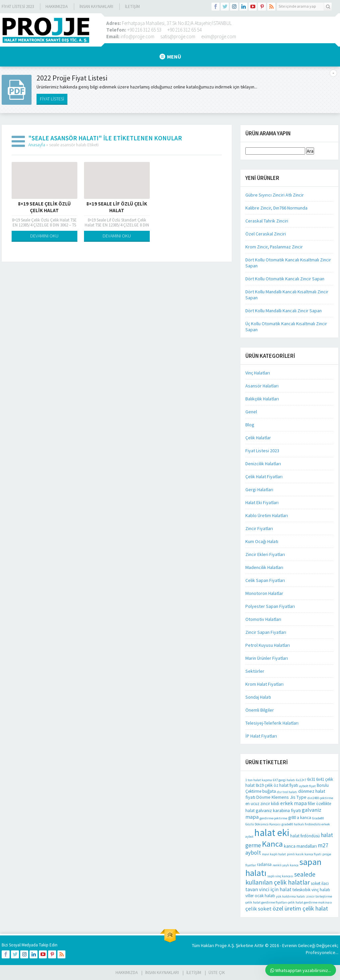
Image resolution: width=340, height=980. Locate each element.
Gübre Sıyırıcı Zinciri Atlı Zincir (275, 195)
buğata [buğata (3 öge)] (269, 791)
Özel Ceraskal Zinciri (266, 234)
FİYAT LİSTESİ (52, 99)
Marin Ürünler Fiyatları (267, 658)
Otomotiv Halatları (263, 619)
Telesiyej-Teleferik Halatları (272, 723)
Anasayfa (37, 145)
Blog (250, 425)
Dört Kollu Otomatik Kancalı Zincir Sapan (285, 279)
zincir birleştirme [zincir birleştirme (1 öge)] (319, 896)
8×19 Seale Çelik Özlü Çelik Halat (44, 207)
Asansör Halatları (262, 386)
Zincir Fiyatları (259, 528)
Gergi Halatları (259, 490)
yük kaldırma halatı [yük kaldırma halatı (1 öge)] (291, 896)
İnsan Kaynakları (96, 6)
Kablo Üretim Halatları (267, 515)
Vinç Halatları (258, 373)
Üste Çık (217, 973)
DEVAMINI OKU (44, 236)
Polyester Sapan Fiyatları (270, 606)
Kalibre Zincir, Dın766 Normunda (276, 208)
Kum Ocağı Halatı (262, 541)
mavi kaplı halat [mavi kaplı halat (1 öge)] (274, 854)
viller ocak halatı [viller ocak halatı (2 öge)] (260, 896)
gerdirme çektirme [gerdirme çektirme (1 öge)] (273, 818)
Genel (251, 412)
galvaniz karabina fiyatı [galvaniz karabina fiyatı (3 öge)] (278, 810)
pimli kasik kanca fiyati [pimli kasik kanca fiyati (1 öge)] (304, 854)
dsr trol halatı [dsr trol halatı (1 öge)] (287, 792)
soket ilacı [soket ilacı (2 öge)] (320, 883)
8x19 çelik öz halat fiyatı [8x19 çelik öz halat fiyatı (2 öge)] (277, 785)
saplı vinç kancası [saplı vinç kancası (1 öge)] (280, 876)
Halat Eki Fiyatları (262, 502)
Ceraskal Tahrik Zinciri (267, 221)
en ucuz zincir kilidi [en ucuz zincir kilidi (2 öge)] (262, 804)
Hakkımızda (57, 6)
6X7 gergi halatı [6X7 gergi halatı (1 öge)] (284, 780)
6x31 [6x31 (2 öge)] (311, 779)
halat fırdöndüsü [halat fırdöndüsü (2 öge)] (305, 836)
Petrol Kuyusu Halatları (268, 645)
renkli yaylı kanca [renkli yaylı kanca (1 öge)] (286, 865)
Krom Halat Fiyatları (264, 684)
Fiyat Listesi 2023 (18, 6)
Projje (221, 945)
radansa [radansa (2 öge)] (264, 864)
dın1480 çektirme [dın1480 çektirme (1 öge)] (320, 798)
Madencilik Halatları (264, 567)
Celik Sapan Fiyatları (265, 580)
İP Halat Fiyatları (261, 736)
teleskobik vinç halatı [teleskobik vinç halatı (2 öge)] (311, 890)
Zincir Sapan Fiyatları (266, 632)
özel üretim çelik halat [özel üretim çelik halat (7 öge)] (300, 908)
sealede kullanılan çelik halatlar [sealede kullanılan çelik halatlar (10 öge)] (280, 878)
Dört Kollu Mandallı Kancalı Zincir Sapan (284, 311)
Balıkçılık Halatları (262, 399)
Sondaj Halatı (258, 697)
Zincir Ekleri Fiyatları (265, 554)
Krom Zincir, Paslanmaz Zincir (274, 247)
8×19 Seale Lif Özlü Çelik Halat (117, 207)
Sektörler (255, 671)
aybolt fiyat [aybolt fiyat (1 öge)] (307, 786)
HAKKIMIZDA (127, 973)
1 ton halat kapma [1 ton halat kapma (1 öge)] (259, 780)
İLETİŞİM (132, 6)
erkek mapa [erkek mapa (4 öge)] (294, 803)
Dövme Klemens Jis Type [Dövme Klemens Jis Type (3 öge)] (281, 797)
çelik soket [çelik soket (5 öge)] (258, 909)
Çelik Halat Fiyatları (264, 477)
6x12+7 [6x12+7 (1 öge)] (301, 780)
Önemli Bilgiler (260, 710)
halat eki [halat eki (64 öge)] (272, 833)
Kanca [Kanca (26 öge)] (272, 844)
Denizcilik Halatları (263, 464)
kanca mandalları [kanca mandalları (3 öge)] (300, 846)
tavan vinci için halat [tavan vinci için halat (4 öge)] (268, 889)
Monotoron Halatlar (264, 593)
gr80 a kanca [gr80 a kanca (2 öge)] (300, 818)
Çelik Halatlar (258, 438)
